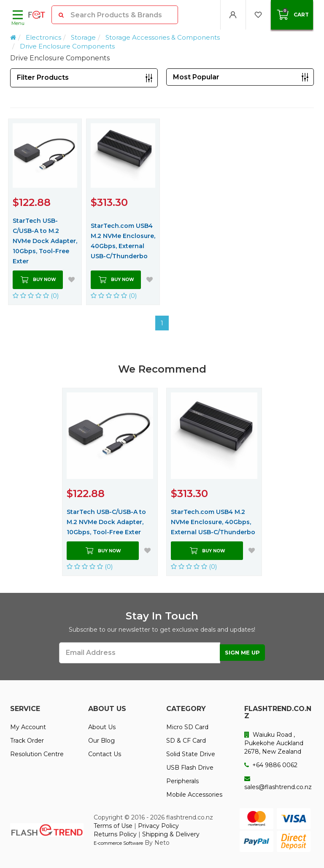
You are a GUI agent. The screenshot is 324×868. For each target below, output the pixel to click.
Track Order (27, 741)
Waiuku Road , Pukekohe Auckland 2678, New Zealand (274, 743)
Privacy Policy (158, 826)
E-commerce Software (118, 843)
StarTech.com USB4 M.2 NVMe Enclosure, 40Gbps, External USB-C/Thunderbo (123, 241)
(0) (36, 296)
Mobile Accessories (194, 795)
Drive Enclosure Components (67, 46)
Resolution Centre (37, 754)
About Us (102, 727)
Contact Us (105, 754)
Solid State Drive (191, 754)
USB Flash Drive (190, 768)
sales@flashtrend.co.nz (278, 783)
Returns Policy (115, 834)
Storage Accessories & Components (163, 37)
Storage (83, 37)
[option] (110, 482)
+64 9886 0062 (271, 765)
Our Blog (101, 741)
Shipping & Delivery (171, 834)
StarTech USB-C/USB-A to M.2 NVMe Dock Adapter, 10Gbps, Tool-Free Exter (45, 241)
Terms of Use (113, 826)
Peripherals (182, 781)
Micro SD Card (187, 727)
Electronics (43, 37)
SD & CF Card (186, 741)
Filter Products (43, 77)
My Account (28, 727)
